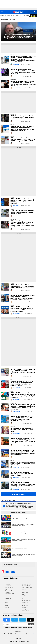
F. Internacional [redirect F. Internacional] (28, 16)
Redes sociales (25, 602)
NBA (6, 604)
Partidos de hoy (8, 9)
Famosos (24, 604)
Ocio (22, 599)
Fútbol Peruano (9, 582)
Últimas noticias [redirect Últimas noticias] (5, 16)
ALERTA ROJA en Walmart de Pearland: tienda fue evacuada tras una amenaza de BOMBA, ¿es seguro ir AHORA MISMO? (23, 139)
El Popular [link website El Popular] (17, 634)
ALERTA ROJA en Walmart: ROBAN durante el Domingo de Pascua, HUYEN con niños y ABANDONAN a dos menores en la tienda (23, 464)
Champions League (26, 586)
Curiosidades (25, 607)
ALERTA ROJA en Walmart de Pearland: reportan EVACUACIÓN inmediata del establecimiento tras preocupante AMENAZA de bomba (22, 419)
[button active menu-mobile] (2, 12)
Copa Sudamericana (27, 587)
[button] (35, 12)
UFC (6, 601)
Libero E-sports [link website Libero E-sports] (29, 634)
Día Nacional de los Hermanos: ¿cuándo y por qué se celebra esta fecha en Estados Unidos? (22, 430)
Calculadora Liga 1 (10, 591)
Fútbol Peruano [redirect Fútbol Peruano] (16, 16)
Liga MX (23, 596)
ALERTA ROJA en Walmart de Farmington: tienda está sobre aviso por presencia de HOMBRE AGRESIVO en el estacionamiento (23, 286)
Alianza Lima (32, 9)
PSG (23, 594)
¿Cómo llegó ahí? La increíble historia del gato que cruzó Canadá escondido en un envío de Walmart (22, 212)
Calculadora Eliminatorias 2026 (10, 593)
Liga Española (25, 592)
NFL (6, 609)
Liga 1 (7, 589)
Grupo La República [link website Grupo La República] (8, 634)
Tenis (6, 606)
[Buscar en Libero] (18, 624)
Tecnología (24, 609)
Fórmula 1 (8, 607)
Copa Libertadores (26, 584)
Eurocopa (24, 589)
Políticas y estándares (23, 628)
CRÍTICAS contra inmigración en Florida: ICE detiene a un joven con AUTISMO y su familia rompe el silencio (22, 117)
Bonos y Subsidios (26, 601)
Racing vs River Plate (17, 9)
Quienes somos (14, 628)
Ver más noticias (18, 494)
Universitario (26, 9)
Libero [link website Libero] (22, 634)
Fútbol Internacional (26, 582)
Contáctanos (7, 628)
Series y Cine (25, 606)
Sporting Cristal (9, 587)
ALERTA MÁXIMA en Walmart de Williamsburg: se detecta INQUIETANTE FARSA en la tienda (22, 474)
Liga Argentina (25, 591)
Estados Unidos (25, 611)
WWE (7, 602)
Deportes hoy (8, 599)
